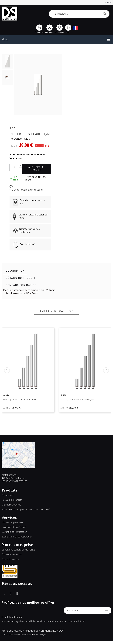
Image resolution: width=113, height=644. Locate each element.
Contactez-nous (10, 559)
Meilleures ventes (11, 505)
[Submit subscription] (107, 610)
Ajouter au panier (37, 169)
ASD (13, 128)
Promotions (8, 495)
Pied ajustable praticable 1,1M (20, 400)
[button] (12, 187)
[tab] (15, 271)
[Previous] (7, 370)
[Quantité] (14, 167)
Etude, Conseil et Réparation (17, 537)
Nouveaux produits (12, 500)
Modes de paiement (13, 522)
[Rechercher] (79, 14)
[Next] (106, 370)
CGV (61, 631)
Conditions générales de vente (18, 550)
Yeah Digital (42, 635)
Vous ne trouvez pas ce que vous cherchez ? (26, 509)
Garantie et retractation (14, 532)
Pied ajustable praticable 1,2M (77, 400)
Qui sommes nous (12, 554)
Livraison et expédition (14, 527)
